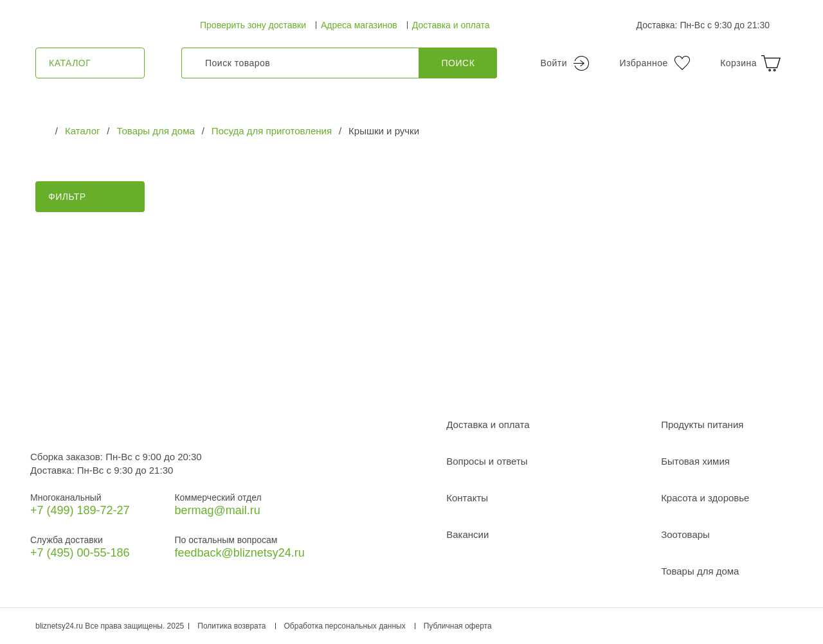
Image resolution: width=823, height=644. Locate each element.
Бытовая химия (695, 461)
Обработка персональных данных (345, 626)
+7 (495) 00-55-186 (80, 553)
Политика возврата (231, 626)
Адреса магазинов (359, 25)
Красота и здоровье (705, 498)
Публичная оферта (458, 626)
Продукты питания (702, 425)
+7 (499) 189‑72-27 (80, 510)
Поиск (458, 63)
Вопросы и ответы (487, 461)
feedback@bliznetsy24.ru (239, 553)
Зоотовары (685, 534)
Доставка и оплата (451, 25)
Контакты (467, 498)
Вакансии (467, 534)
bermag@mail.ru (217, 510)
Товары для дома (700, 571)
